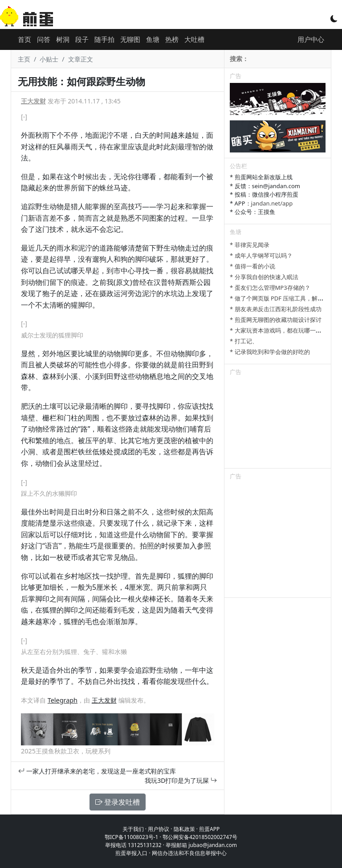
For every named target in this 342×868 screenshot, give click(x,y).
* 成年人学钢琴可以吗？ (261, 255)
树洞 (63, 39)
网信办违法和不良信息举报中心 (189, 853)
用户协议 (159, 829)
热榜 (172, 39)
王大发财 (33, 101)
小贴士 (49, 59)
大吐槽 (194, 39)
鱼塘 (153, 39)
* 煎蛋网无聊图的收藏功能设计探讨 (276, 320)
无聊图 (130, 39)
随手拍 (104, 39)
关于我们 (133, 829)
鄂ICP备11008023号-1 (132, 837)
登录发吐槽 (118, 802)
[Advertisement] (278, 424)
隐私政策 (184, 829)
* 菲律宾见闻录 (250, 245)
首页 (24, 39)
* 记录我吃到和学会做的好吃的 (270, 352)
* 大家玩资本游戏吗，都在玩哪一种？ (279, 330)
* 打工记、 (244, 341)
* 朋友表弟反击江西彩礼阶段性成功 (276, 309)
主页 (24, 59)
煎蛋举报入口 (131, 853)
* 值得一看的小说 (252, 266)
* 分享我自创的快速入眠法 (264, 277)
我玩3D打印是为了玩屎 (181, 780)
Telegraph (63, 700)
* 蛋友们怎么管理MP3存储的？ (270, 288)
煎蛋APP (209, 829)
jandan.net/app (272, 203)
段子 (82, 39)
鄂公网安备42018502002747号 (200, 837)
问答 (44, 39)
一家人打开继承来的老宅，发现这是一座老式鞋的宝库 (97, 771)
